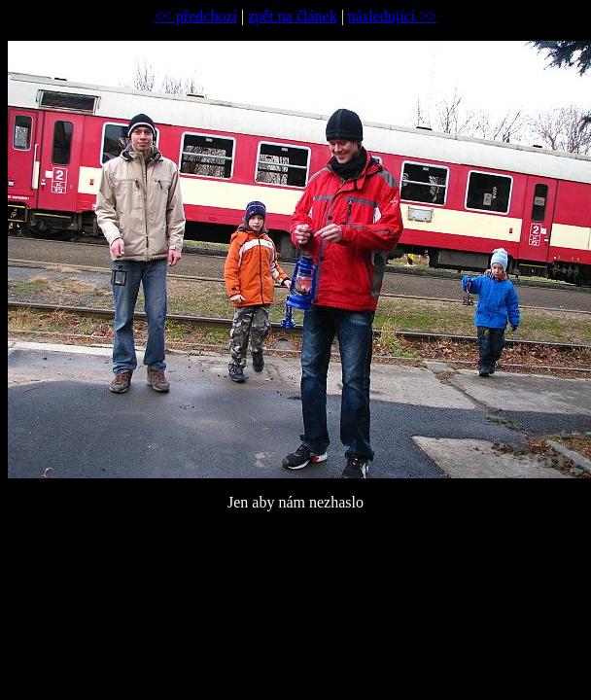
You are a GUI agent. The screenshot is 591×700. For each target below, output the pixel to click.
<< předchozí (196, 16)
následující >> (392, 16)
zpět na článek (293, 16)
